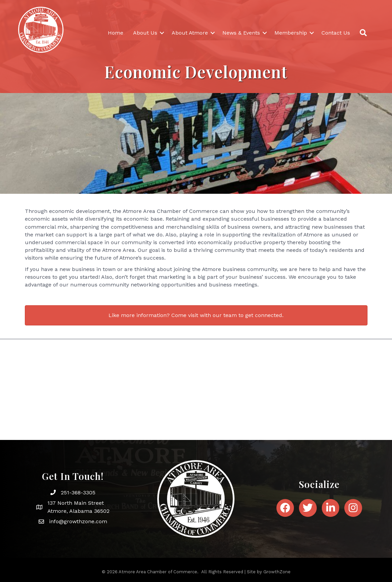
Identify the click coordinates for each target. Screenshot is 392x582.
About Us (145, 33)
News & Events (241, 33)
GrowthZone (277, 572)
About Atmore (190, 33)
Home (116, 33)
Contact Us (336, 33)
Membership (291, 33)
